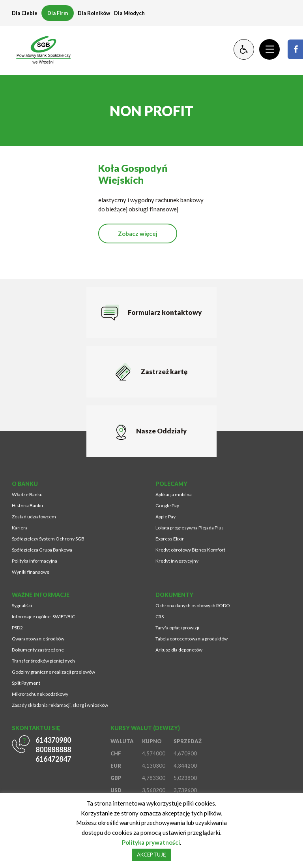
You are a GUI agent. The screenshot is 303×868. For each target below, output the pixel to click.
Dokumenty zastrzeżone (38, 650)
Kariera (20, 528)
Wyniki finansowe (31, 572)
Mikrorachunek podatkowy (40, 694)
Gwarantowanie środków (38, 639)
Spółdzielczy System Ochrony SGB (48, 539)
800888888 (53, 749)
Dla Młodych (129, 13)
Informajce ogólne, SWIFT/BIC (43, 617)
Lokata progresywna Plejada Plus (190, 528)
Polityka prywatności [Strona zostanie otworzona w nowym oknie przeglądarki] (151, 842)
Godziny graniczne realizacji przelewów (53, 672)
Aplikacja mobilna (174, 494)
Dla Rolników (94, 13)
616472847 (53, 759)
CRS (160, 617)
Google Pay (167, 506)
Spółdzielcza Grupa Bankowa (42, 550)
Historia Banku (27, 506)
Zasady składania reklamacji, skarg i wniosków (60, 705)
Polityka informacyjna (35, 561)
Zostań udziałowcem (34, 517)
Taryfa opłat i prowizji (177, 628)
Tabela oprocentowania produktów (192, 639)
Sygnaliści (22, 605)
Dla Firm (58, 13)
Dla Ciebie (25, 13)
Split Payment (26, 683)
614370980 (53, 740)
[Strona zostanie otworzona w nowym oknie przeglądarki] (295, 49)
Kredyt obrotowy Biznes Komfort (190, 550)
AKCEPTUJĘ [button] (151, 855)
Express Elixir (170, 539)
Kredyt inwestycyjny (177, 561)
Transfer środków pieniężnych (43, 661)
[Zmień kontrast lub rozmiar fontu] (244, 49)
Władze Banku (27, 494)
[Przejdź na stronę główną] (39, 49)
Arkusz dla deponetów (179, 650)
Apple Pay (166, 517)
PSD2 (17, 628)
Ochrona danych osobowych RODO (193, 605)
